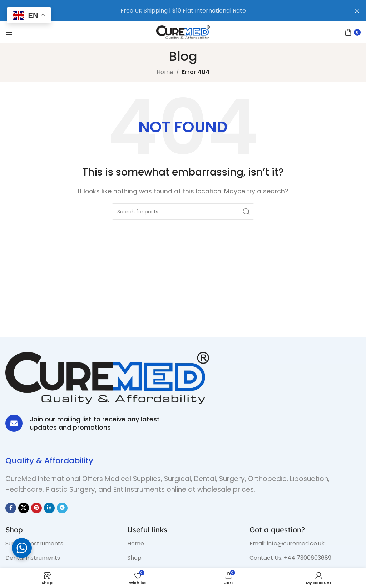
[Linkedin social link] (49, 508)
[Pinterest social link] (36, 508)
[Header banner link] (172, 11)
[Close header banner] (357, 11)
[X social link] (24, 508)
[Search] (183, 212)
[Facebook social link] (11, 508)
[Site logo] (183, 32)
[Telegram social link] (62, 508)
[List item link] (61, 544)
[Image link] (107, 377)
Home (165, 72)
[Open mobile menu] (9, 32)
